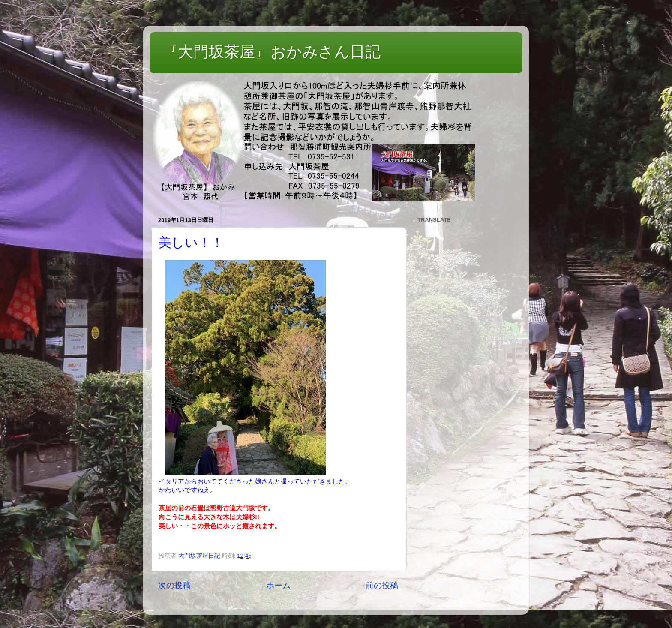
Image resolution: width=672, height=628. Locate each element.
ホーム (278, 585)
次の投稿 (174, 585)
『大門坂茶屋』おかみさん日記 (271, 52)
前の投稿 (382, 585)
